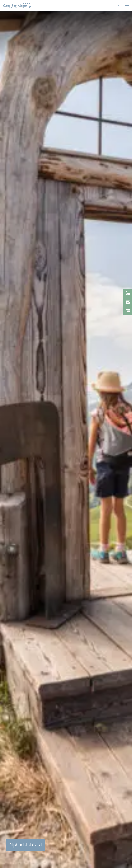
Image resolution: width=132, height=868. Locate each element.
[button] (118, 6)
